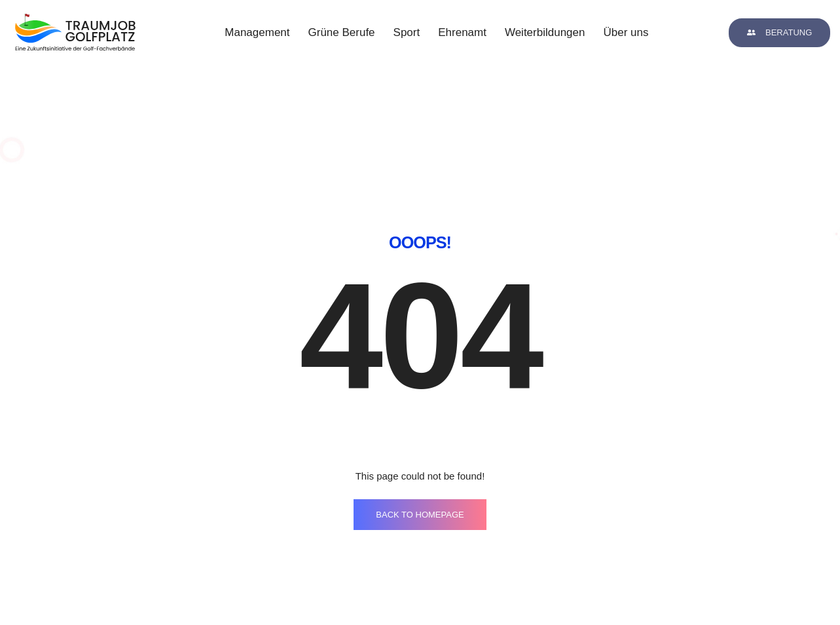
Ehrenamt (462, 32)
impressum (558, 580)
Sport (407, 32)
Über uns (626, 32)
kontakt (462, 580)
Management (257, 32)
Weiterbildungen (545, 32)
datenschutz (674, 580)
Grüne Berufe (342, 32)
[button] (779, 33)
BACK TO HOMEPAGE (420, 438)
